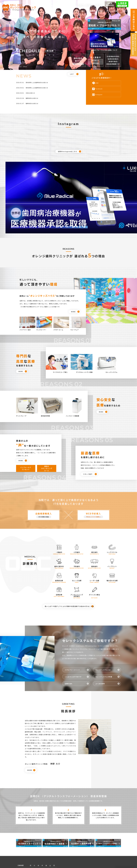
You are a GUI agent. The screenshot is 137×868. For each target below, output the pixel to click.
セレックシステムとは (104, 637)
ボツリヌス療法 (93, 560)
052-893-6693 (90, 6)
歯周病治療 (57, 545)
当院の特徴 (56, 11)
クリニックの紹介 (112, 11)
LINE (100, 83)
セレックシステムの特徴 (104, 644)
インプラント (110, 531)
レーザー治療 (93, 545)
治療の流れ (69, 651)
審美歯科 (93, 531)
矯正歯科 (93, 517)
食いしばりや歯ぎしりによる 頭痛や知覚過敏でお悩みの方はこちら (67, 572)
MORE (73, 277)
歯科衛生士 (96, 60)
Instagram (102, 95)
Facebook (102, 89)
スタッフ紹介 (81, 11)
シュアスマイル (110, 517)
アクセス (125, 11)
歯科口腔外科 (57, 531)
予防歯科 (75, 531)
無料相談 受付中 (78, 60)
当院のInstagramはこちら (67, 151)
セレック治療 (75, 545)
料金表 (100, 11)
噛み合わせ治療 (110, 545)
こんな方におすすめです (74, 644)
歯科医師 (96, 63)
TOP (47, 11)
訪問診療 (57, 560)
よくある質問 (100, 651)
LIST (72, 76)
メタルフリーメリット (73, 637)
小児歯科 (75, 517)
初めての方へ (68, 11)
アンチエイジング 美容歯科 (75, 560)
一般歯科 (57, 517)
